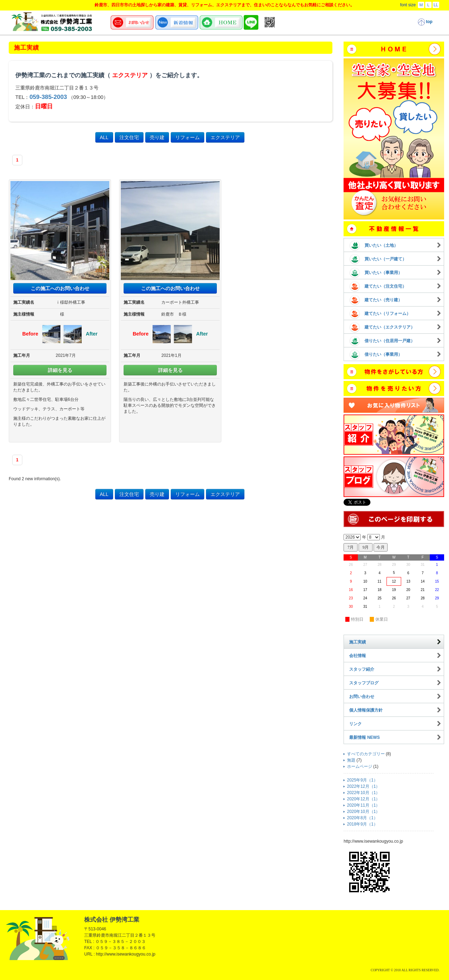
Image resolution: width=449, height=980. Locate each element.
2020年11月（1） (364, 805)
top (425, 22)
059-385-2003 (48, 97)
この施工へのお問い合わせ (60, 288)
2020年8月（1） (362, 818)
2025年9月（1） (362, 780)
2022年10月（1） (364, 793)
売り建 (157, 137)
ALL (104, 137)
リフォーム (187, 137)
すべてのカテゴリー (366, 754)
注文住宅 (129, 137)
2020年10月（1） (364, 812)
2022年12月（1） (364, 786)
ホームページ (360, 766)
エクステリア (225, 137)
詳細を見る (60, 370)
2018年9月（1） (362, 824)
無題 (351, 760)
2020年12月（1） (364, 799)
